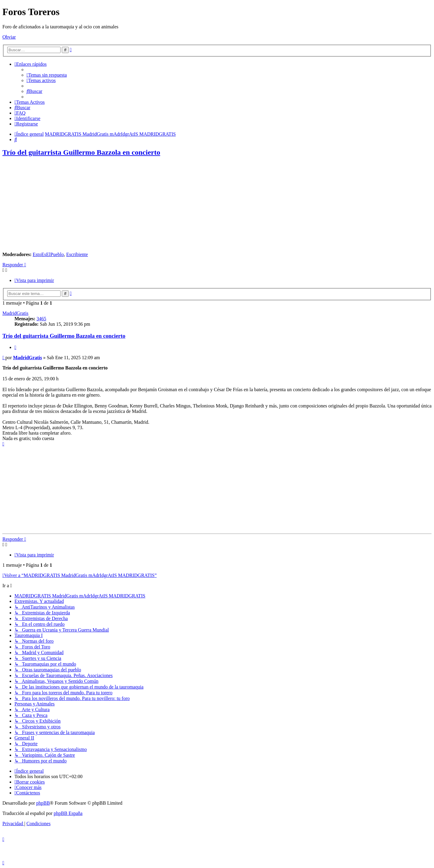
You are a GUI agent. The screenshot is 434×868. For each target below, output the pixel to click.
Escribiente (77, 254)
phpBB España (68, 813)
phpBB (43, 803)
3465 (41, 319)
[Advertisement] (217, 205)
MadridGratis (15, 313)
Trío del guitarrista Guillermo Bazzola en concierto (81, 152)
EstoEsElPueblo (48, 254)
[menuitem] (47, 75)
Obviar (9, 37)
